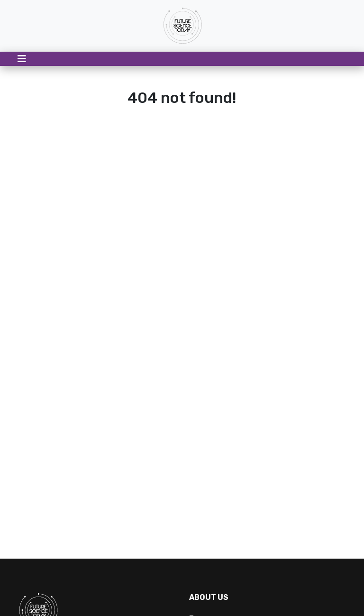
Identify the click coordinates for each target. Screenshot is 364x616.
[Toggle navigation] (22, 59)
